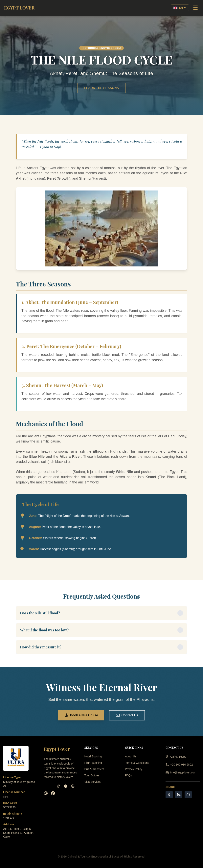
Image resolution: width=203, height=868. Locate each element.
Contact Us (127, 715)
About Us (131, 756)
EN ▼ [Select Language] (180, 8)
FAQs (128, 775)
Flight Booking (93, 763)
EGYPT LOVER (19, 8)
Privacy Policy (134, 769)
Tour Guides (92, 775)
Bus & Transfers (94, 769)
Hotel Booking (93, 756)
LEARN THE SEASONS (101, 88)
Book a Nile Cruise (81, 715)
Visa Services (93, 782)
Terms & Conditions (137, 763)
